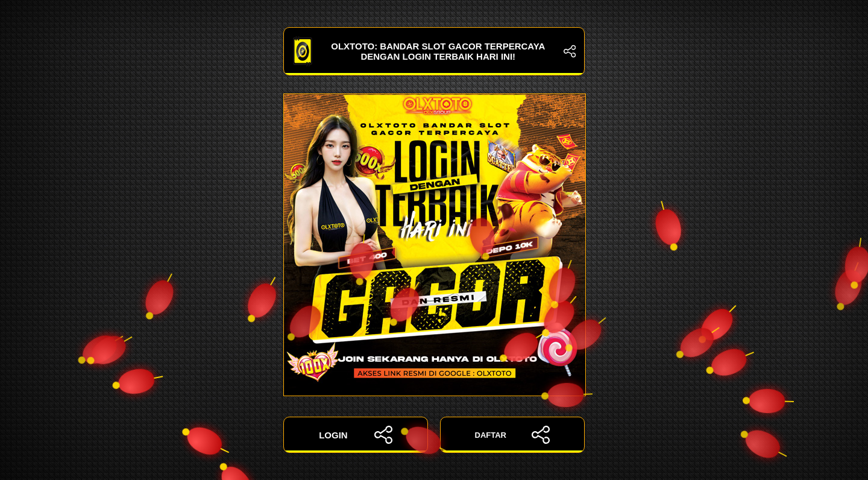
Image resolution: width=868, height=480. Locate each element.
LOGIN (356, 435)
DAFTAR (513, 435)
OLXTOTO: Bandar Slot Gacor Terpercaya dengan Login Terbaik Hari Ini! (434, 51)
